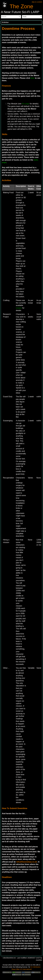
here (33, 78)
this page (26, 104)
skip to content (37, 2)
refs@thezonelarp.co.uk (27, 862)
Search (20, 17)
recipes (19, 308)
